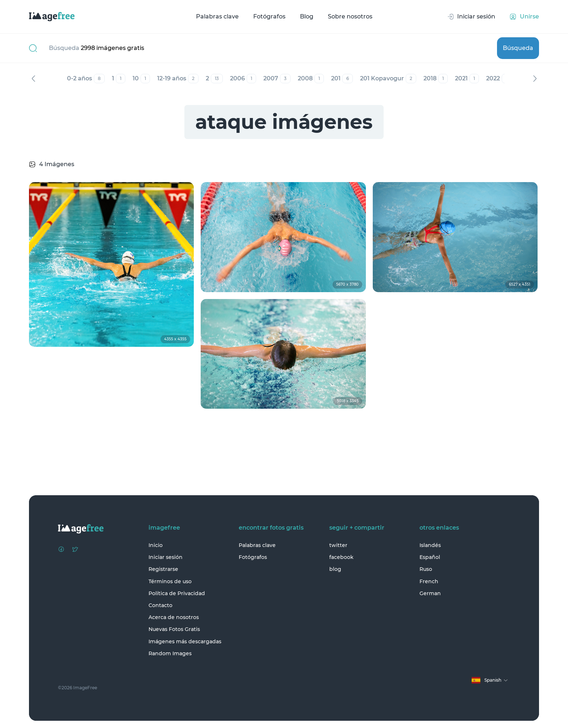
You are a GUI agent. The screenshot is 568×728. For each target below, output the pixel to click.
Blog (307, 16)
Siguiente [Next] (535, 79)
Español (430, 557)
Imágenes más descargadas (185, 641)
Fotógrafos (269, 16)
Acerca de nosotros (174, 617)
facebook (341, 557)
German (430, 593)
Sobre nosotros (350, 16)
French (429, 581)
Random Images (170, 653)
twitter (338, 545)
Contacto (160, 605)
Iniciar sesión (166, 557)
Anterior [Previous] (33, 79)
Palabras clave (217, 16)
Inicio (156, 545)
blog (335, 569)
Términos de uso (170, 581)
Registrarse (163, 569)
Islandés (430, 545)
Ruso (426, 569)
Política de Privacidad (177, 593)
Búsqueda (518, 48)
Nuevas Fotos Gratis (174, 629)
